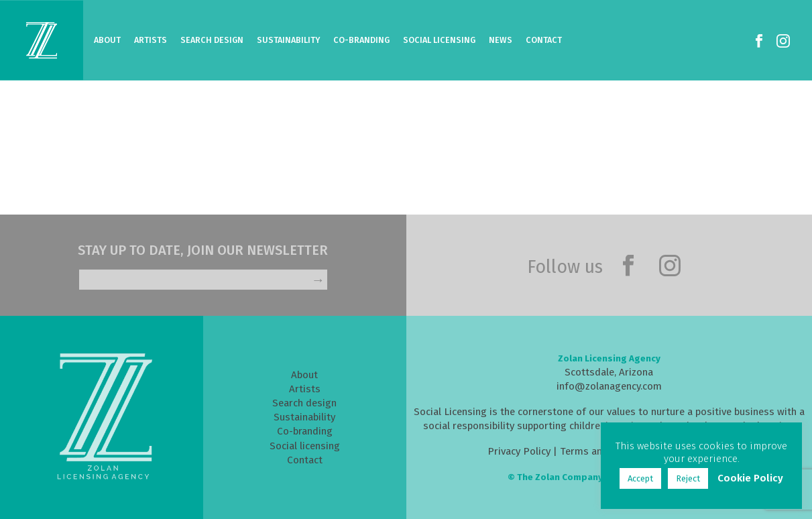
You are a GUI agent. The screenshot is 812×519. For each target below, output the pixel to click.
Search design (304, 403)
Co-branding (305, 431)
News (501, 40)
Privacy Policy (519, 451)
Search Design (212, 40)
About (107, 40)
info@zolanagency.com (609, 386)
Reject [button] (688, 478)
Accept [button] (640, 478)
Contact (544, 40)
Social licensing (305, 446)
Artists (151, 40)
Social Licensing (439, 40)
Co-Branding (361, 40)
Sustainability (288, 40)
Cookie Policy (750, 478)
